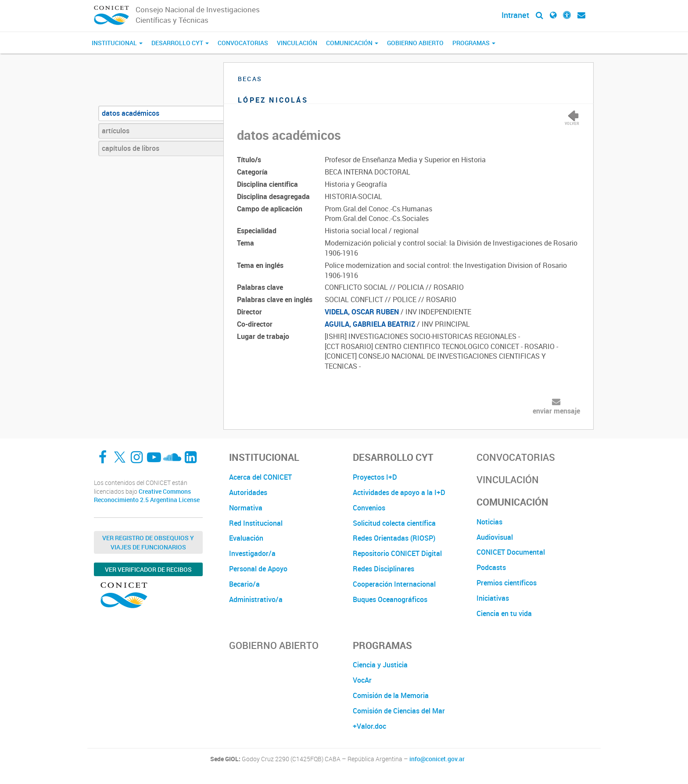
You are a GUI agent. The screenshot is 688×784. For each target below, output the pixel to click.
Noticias (489, 522)
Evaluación (246, 538)
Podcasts (491, 567)
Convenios (369, 508)
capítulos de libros (131, 148)
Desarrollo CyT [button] (180, 43)
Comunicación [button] (352, 43)
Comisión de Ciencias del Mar (399, 711)
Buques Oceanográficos (390, 599)
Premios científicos (507, 583)
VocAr (362, 680)
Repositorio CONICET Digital (397, 553)
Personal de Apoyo (258, 569)
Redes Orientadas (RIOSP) (394, 538)
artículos (116, 131)
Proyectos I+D (375, 477)
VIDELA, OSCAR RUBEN (362, 312)
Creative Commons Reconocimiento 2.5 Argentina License (147, 496)
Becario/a (244, 584)
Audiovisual (495, 537)
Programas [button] (474, 43)
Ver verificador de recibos (148, 569)
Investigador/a (252, 553)
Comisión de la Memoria (391, 695)
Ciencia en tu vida (504, 613)
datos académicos (131, 113)
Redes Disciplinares (383, 569)
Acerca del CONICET (260, 477)
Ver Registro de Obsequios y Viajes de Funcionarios (148, 542)
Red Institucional (256, 523)
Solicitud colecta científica (394, 523)
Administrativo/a (256, 599)
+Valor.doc (369, 726)
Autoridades (248, 492)
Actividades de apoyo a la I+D (399, 492)
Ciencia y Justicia (380, 665)
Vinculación (297, 43)
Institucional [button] (117, 43)
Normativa (246, 508)
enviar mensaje (556, 411)
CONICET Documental (511, 552)
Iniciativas (493, 598)
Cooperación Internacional (394, 584)
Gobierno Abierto (415, 43)
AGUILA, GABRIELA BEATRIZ (370, 324)
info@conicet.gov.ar (437, 759)
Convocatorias (243, 43)
